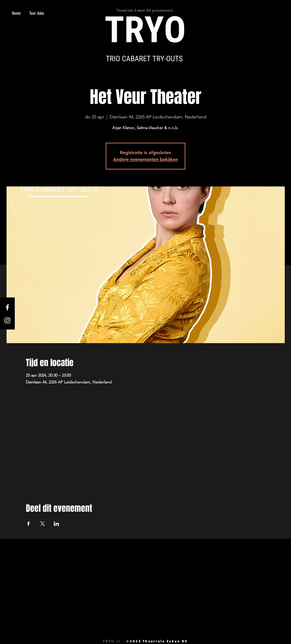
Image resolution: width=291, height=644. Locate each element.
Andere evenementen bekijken (145, 159)
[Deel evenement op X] (42, 524)
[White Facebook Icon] (7, 307)
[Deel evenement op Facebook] (29, 524)
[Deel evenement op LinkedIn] (56, 524)
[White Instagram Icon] (7, 320)
